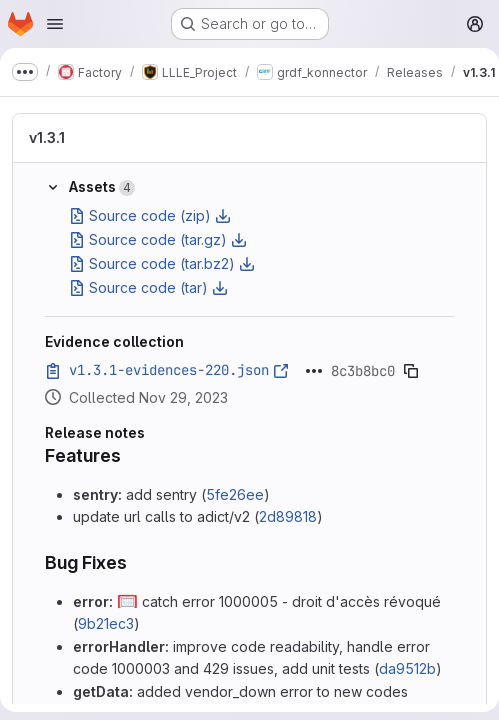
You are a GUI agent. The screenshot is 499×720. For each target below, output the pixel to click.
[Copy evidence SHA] (411, 371)
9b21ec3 (106, 623)
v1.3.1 (47, 137)
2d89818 (288, 516)
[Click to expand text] (314, 371)
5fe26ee (235, 494)
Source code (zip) (150, 215)
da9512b (407, 668)
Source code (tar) (148, 287)
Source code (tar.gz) (158, 239)
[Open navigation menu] (55, 24)
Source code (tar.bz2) (162, 263)
